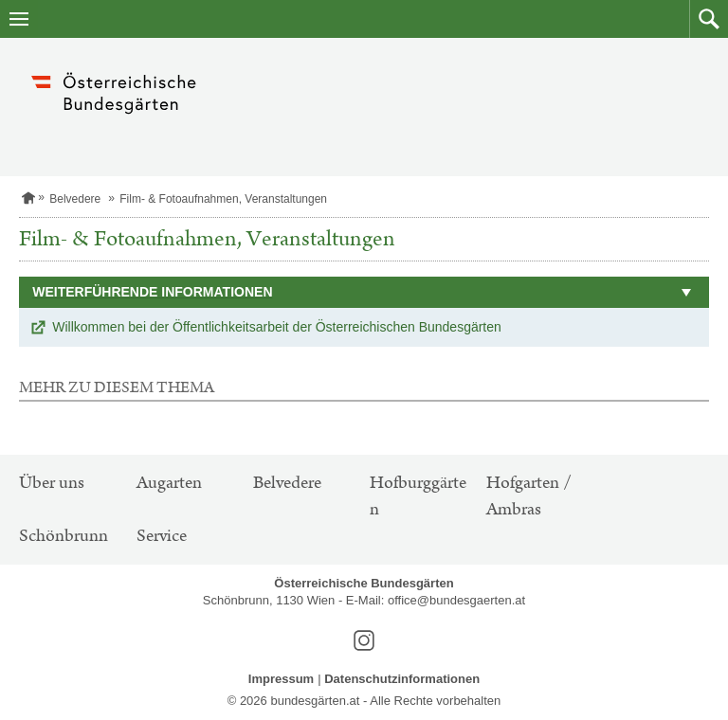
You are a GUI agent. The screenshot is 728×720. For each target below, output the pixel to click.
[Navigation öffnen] (19, 19)
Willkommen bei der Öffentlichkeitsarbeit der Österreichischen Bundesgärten (277, 327)
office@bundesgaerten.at (456, 600)
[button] (709, 19)
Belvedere (75, 199)
